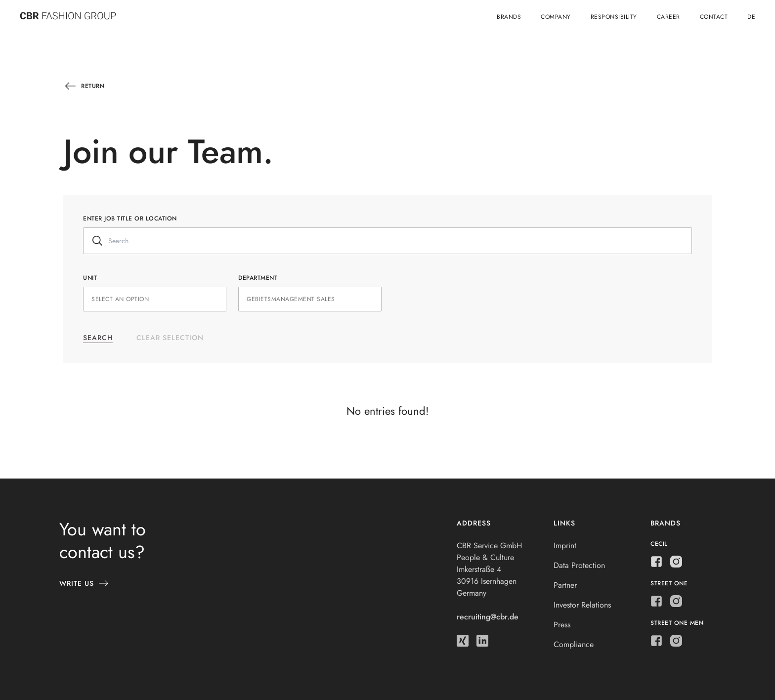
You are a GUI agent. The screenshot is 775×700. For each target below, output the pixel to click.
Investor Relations (582, 605)
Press (562, 625)
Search (98, 338)
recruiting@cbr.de (488, 617)
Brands (509, 17)
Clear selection (170, 338)
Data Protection (579, 565)
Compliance (574, 644)
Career (668, 17)
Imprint (565, 546)
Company (556, 17)
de (751, 17)
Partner (565, 585)
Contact (714, 17)
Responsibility (614, 17)
